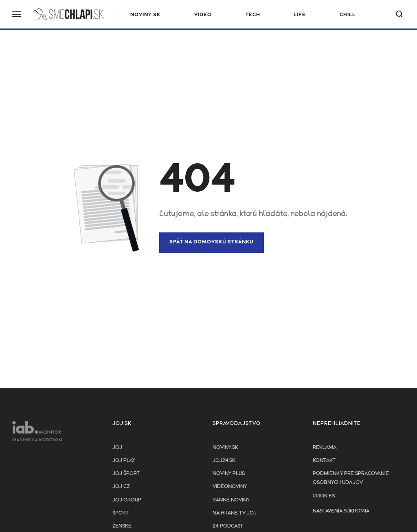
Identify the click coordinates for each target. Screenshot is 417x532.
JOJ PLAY (124, 461)
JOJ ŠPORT (126, 474)
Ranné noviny (231, 500)
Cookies (324, 496)
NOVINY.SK (145, 15)
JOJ (117, 448)
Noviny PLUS (229, 474)
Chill (348, 15)
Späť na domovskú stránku (212, 242)
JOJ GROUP (127, 500)
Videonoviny (230, 487)
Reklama (325, 448)
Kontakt (324, 461)
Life (300, 15)
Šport (121, 513)
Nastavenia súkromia (341, 511)
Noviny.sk (225, 448)
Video (203, 15)
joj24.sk (224, 461)
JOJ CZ (121, 487)
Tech (253, 15)
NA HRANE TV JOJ (235, 513)
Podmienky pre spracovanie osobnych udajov (351, 478)
